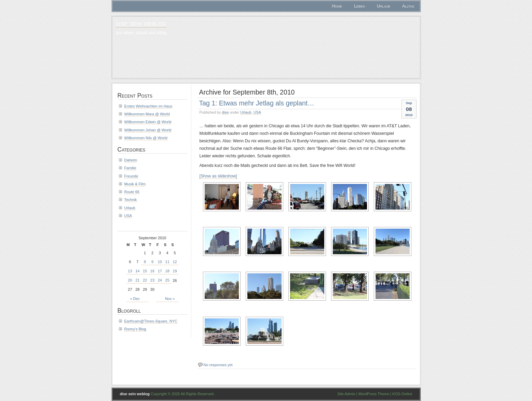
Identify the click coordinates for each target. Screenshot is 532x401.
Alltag (408, 6)
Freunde (131, 176)
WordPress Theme (374, 394)
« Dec (135, 299)
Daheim (131, 160)
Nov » (170, 299)
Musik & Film (135, 184)
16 (152, 271)
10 (160, 262)
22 (145, 280)
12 (175, 262)
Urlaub (384, 6)
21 (137, 280)
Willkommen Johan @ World (148, 130)
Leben (359, 6)
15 (145, 271)
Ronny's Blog (135, 329)
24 (160, 280)
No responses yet (218, 365)
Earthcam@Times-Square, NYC (151, 321)
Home (337, 6)
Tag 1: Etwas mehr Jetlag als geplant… (257, 103)
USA (257, 112)
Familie (130, 168)
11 (167, 262)
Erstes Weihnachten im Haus (148, 106)
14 (137, 271)
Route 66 (132, 192)
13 (130, 271)
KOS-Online (402, 394)
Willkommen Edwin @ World (148, 122)
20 (130, 280)
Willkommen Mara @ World (147, 114)
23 (152, 280)
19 (175, 271)
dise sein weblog (141, 23)
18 (167, 271)
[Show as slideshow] (218, 176)
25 (167, 280)
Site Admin (346, 394)
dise (225, 112)
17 (160, 271)
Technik (131, 200)
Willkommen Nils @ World (146, 138)
